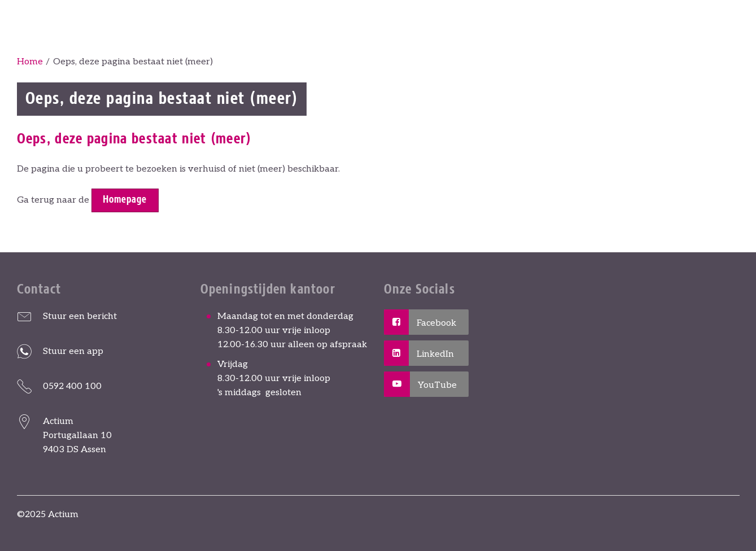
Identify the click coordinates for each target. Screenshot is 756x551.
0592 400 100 (72, 386)
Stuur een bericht (80, 316)
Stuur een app (73, 351)
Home (30, 62)
